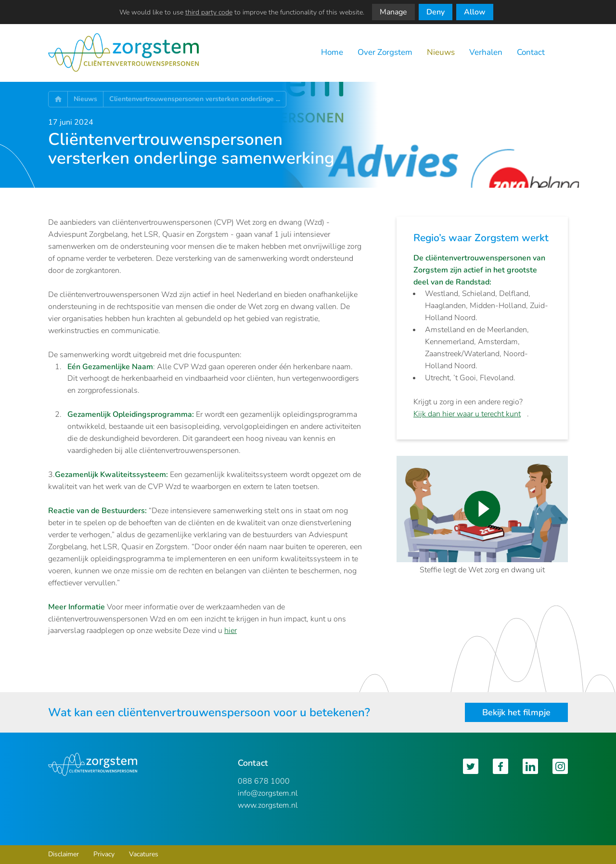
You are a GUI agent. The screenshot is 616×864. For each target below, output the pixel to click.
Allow (475, 12)
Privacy (104, 854)
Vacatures (144, 854)
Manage (393, 12)
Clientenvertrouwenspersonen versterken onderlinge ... (195, 99)
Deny (436, 12)
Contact (531, 52)
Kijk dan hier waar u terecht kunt (467, 414)
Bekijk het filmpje (516, 712)
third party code (209, 12)
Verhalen (486, 52)
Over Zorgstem (385, 52)
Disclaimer (64, 854)
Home (332, 52)
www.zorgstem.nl (268, 805)
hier (231, 631)
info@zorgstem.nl (268, 793)
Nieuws (441, 52)
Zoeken (564, 53)
